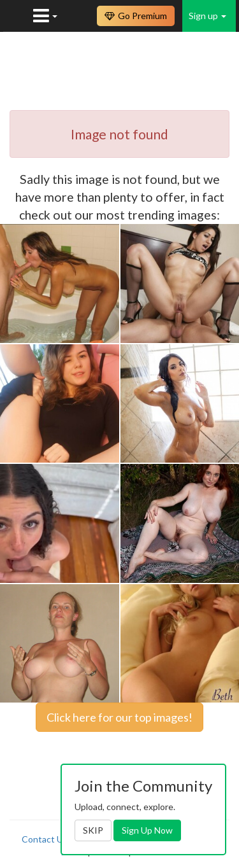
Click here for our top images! (119, 717)
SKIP (93, 830)
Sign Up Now (147, 830)
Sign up (207, 16)
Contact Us (45, 839)
